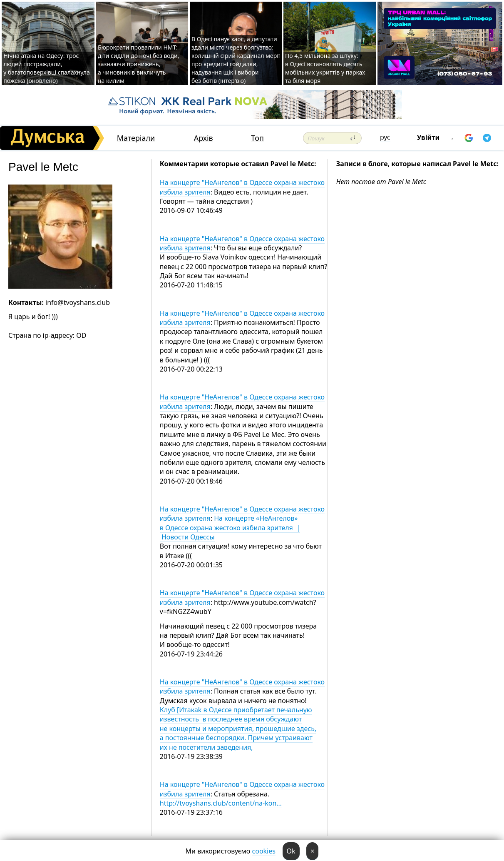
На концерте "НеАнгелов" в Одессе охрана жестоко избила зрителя (242, 187)
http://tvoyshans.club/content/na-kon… (221, 803)
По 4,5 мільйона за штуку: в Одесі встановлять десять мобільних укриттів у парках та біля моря (325, 68)
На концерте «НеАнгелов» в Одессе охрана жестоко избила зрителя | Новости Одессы (230, 528)
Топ (257, 138)
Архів (204, 138)
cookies (264, 851)
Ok (291, 851)
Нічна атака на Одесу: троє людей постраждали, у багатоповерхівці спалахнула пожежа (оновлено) (47, 68)
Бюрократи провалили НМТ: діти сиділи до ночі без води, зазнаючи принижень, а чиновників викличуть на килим (139, 64)
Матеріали (136, 138)
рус (385, 137)
